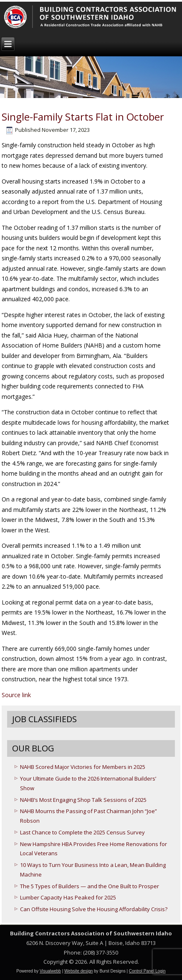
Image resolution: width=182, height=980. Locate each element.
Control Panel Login (147, 971)
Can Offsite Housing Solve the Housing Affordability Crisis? (94, 909)
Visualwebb (50, 971)
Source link (16, 695)
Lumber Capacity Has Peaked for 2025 (68, 897)
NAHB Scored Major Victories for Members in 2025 (83, 767)
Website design (78, 971)
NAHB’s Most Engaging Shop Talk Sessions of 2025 (83, 800)
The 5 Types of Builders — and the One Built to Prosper (90, 886)
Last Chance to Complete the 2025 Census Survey (82, 832)
